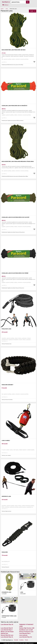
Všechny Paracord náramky (7, 400)
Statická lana (4, 633)
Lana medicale (23, 635)
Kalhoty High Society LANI (27, 628)
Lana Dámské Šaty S (7, 630)
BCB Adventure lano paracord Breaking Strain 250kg (18, 161)
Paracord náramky (7, 385)
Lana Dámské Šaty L (25, 633)
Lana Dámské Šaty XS (7, 625)
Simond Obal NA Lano (7, 635)
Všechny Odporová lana (6, 511)
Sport (2, 9)
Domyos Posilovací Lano (26, 632)
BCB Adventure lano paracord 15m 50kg (14, 50)
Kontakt (16, 640)
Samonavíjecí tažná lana (9, 616)
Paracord (5, 552)
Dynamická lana (6, 592)
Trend (26, 640)
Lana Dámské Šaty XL (7, 637)
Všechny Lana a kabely (6, 455)
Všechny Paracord (5, 567)
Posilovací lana (6, 329)
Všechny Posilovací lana (6, 344)
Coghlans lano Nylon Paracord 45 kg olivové (15, 217)
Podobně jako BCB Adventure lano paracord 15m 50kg (12, 65)
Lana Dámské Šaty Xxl (26, 637)
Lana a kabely (6, 440)
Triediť (32, 11)
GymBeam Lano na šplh (26, 630)
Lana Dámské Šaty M (7, 628)
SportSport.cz (6, 2)
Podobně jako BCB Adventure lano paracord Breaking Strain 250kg (15, 176)
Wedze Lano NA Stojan (7, 632)
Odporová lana (6, 496)
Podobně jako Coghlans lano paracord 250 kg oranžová (12, 121)
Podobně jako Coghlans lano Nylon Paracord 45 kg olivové (13, 232)
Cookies (21, 640)
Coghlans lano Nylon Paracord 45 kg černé (15, 273)
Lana (7, 9)
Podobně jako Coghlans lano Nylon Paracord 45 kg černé (13, 288)
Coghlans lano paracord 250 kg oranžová (14, 106)
